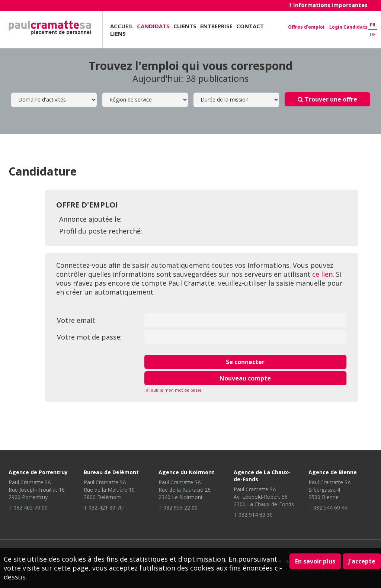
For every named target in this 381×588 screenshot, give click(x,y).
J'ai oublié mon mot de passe (173, 390)
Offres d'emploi (306, 27)
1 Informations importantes (328, 5)
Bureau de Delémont (111, 472)
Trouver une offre (327, 99)
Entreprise (216, 26)
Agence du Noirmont (186, 472)
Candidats (153, 26)
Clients (185, 26)
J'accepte (362, 561)
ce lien (322, 274)
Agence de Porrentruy (38, 472)
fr (373, 25)
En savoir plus (315, 561)
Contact (250, 26)
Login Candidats (348, 27)
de (373, 34)
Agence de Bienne (333, 472)
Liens (118, 33)
